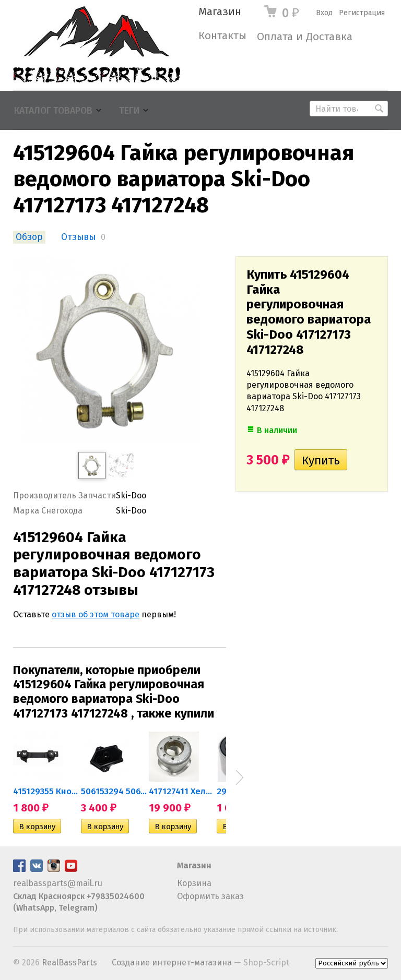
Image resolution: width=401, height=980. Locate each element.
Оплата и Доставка (305, 37)
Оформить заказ (210, 896)
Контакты (222, 36)
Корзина (194, 883)
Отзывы (78, 237)
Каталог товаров (53, 111)
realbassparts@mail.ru (58, 883)
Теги (129, 111)
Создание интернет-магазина (172, 963)
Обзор (29, 237)
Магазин (220, 12)
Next (240, 778)
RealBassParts (69, 963)
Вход (324, 13)
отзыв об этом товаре (96, 614)
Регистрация (362, 13)
